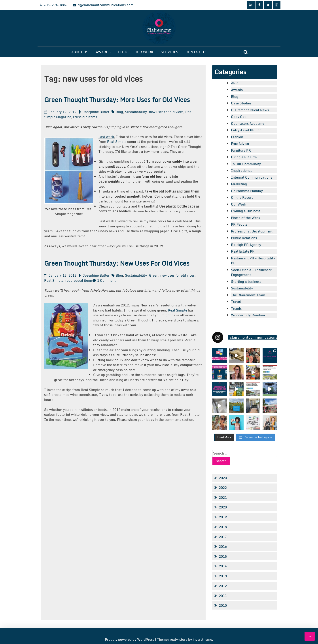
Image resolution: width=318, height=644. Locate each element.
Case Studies (241, 103)
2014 (223, 566)
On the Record (242, 197)
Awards (103, 52)
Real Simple (54, 280)
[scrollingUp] (310, 636)
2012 (223, 586)
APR (234, 83)
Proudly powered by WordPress (130, 639)
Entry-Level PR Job (246, 130)
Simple (121, 142)
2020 (223, 507)
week (110, 137)
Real (111, 142)
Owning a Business (246, 211)
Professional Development (252, 231)
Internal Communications (252, 177)
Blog (123, 52)
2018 (223, 527)
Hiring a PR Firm (244, 157)
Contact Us (197, 52)
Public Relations (244, 238)
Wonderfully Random (248, 315)
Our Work (144, 52)
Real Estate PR (243, 251)
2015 (223, 556)
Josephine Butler (96, 112)
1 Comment (106, 280)
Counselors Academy (248, 123)
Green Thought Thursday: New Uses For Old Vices (117, 263)
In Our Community (246, 164)
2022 (223, 487)
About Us (80, 52)
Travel (236, 302)
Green (154, 275)
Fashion (237, 137)
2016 (223, 546)
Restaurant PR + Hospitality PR (253, 261)
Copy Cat (238, 117)
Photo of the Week (246, 218)
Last (102, 137)
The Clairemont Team (248, 295)
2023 (223, 478)
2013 (223, 576)
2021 (223, 497)
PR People (239, 224)
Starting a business (246, 281)
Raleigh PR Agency (246, 245)
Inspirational (241, 170)
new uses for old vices (166, 112)
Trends (236, 308)
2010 (223, 605)
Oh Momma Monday (247, 191)
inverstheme (202, 639)
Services (169, 52)
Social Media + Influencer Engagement (251, 272)
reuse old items (85, 117)
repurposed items (79, 280)
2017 (223, 537)
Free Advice (240, 144)
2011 (223, 596)
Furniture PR (241, 150)
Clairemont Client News (250, 110)
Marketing (239, 184)
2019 (223, 517)
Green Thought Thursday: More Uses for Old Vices (117, 100)
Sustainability (136, 112)
